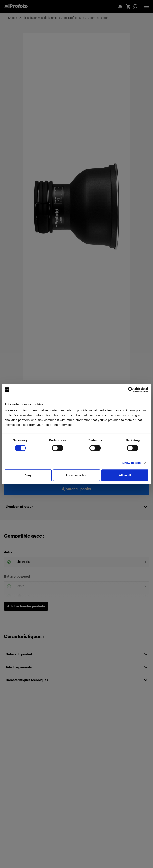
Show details (132, 463)
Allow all (125, 475)
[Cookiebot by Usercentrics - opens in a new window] (131, 390)
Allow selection (77, 475)
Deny (28, 475)
